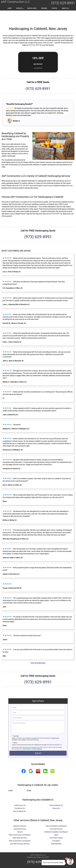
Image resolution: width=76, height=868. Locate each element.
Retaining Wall (56, 831)
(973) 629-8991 (63, 3)
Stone (56, 822)
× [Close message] (64, 861)
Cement (20, 819)
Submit (38, 741)
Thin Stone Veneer (56, 825)
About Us (65, 8)
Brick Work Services (20, 825)
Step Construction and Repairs (20, 828)
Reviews (44, 8)
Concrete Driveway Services (20, 831)
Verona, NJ (56, 796)
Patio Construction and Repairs (20, 822)
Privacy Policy (27, 736)
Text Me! (16, 723)
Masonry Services (20, 813)
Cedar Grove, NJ (20, 793)
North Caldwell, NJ (56, 793)
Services (20, 9)
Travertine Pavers (20, 816)
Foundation (56, 828)
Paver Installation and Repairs (56, 813)
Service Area (32, 8)
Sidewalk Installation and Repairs (56, 819)
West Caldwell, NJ (20, 799)
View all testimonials (38, 650)
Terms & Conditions (37, 736)
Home (9, 8)
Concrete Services (56, 816)
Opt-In (15, 730)
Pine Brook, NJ (20, 796)
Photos (54, 8)
